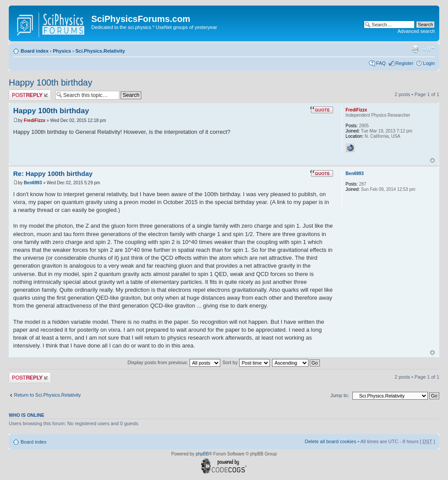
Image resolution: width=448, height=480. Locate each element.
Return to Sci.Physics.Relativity (47, 395)
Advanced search (416, 31)
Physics (62, 51)
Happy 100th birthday (50, 82)
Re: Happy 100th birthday (53, 174)
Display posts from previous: (174, 362)
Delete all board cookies (330, 441)
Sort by (246, 362)
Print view (415, 49)
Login (429, 63)
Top (432, 160)
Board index (35, 51)
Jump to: (340, 395)
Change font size (428, 49)
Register (404, 63)
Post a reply (30, 95)
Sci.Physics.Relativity (100, 51)
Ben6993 (33, 183)
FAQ (381, 63)
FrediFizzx (34, 120)
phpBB (202, 454)
